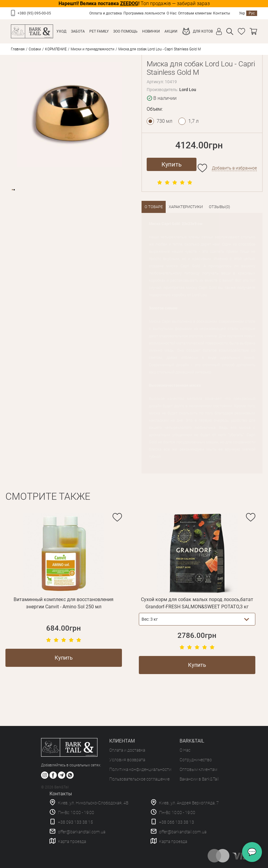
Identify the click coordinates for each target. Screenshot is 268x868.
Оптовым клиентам (195, 13)
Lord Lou (188, 90)
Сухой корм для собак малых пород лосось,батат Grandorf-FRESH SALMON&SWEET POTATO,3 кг (197, 603)
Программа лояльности (144, 13)
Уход (61, 31)
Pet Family (99, 31)
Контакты (222, 13)
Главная (18, 49)
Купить (172, 164)
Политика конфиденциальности (140, 769)
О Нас (172, 13)
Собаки (35, 49)
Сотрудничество (196, 760)
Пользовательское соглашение (139, 779)
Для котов (203, 31)
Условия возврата (127, 760)
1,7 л (193, 121)
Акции (171, 31)
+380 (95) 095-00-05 (34, 13)
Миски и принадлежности (93, 49)
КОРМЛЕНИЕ (56, 49)
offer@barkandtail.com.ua (82, 832)
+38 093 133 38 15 (75, 822)
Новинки (151, 31)
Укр (242, 13)
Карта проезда (72, 841)
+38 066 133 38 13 (177, 822)
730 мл (164, 121)
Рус (252, 13)
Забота (78, 31)
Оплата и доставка (106, 13)
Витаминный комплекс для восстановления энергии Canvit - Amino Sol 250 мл (64, 603)
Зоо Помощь (125, 31)
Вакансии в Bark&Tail (199, 779)
